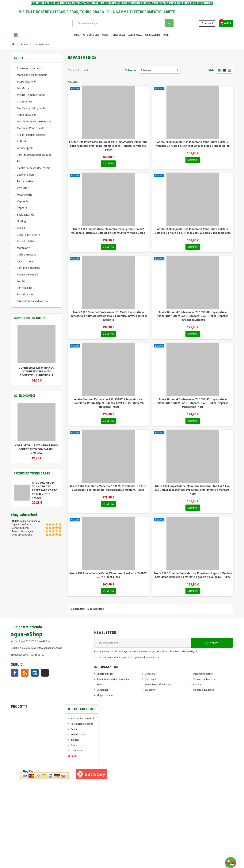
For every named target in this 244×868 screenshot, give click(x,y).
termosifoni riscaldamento (32, 301)
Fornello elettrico (27, 241)
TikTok (45, 674)
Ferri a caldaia (25, 181)
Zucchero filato (26, 175)
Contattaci (102, 691)
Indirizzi (75, 741)
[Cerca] (123, 23)
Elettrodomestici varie (30, 68)
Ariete (105, 35)
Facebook (15, 674)
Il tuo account (82, 711)
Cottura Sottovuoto (28, 235)
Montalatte (23, 248)
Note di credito (78, 736)
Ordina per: (131, 70)
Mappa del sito (105, 697)
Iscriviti (212, 644)
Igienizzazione (25, 261)
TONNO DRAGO (118, 35)
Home (77, 35)
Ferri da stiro (24, 288)
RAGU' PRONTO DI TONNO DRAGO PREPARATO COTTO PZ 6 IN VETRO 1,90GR (45, 490)
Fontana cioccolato (28, 268)
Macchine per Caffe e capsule (34, 121)
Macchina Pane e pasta (31, 128)
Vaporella (23, 201)
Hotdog (21, 221)
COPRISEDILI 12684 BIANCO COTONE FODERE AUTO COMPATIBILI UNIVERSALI (37, 371)
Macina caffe (25, 195)
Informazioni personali (82, 720)
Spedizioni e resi (105, 675)
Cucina (21, 228)
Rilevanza (146, 70)
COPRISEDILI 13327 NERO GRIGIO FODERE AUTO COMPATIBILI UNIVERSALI (36, 449)
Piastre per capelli (27, 275)
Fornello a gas (25, 294)
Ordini (74, 731)
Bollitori (21, 141)
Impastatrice (24, 102)
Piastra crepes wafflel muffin (34, 168)
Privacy (101, 686)
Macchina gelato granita (31, 108)
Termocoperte (25, 148)
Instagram (35, 674)
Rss (25, 674)
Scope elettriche (26, 82)
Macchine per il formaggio (32, 75)
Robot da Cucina (27, 115)
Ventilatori (23, 188)
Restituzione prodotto (82, 725)
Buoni (74, 747)
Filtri (19, 161)
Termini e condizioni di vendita (113, 681)
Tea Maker (23, 88)
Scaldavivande (25, 215)
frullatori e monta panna (31, 95)
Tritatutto (23, 281)
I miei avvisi (77, 752)
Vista (211, 70)
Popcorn (22, 208)
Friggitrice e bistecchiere (31, 135)
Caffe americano (27, 255)
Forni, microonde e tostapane (34, 155)
